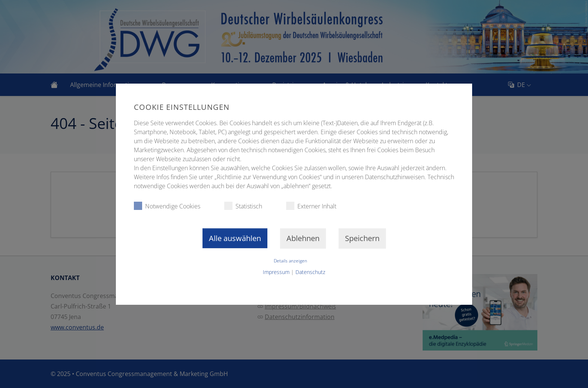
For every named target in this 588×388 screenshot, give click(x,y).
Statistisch (243, 206)
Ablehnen (303, 238)
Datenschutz (310, 272)
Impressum (276, 272)
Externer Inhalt (311, 206)
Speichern (362, 238)
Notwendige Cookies (167, 206)
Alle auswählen (235, 238)
